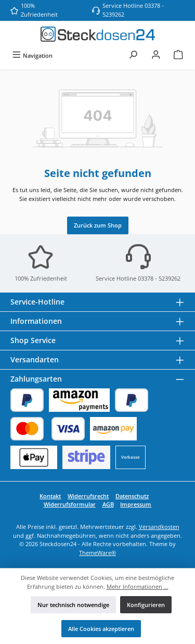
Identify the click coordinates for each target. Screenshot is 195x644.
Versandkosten (159, 527)
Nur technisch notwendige (73, 605)
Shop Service (33, 340)
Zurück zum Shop (98, 225)
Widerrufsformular (70, 504)
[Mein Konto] (156, 55)
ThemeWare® (97, 553)
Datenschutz (132, 496)
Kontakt (50, 496)
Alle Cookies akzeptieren (101, 629)
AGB (108, 504)
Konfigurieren (146, 605)
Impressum (136, 504)
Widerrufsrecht (88, 496)
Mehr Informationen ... (138, 586)
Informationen (36, 321)
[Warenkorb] (178, 55)
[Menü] (32, 55)
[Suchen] (133, 55)
